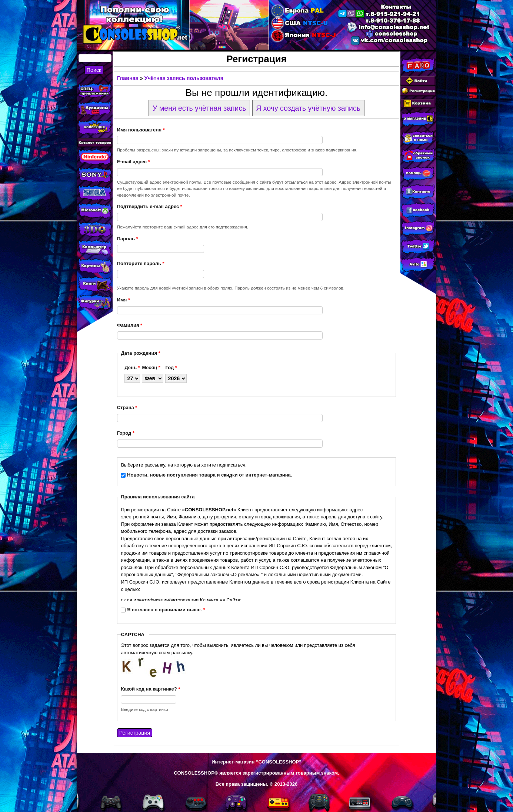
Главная (128, 78)
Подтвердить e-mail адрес (150, 206)
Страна (127, 407)
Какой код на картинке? (150, 689)
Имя (124, 300)
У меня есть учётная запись (199, 108)
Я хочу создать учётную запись (308, 108)
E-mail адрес (134, 162)
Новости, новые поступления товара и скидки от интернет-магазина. (209, 475)
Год (171, 367)
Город (126, 433)
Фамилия (130, 325)
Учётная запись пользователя (184, 78)
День (132, 367)
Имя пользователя (141, 130)
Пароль (128, 239)
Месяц (151, 367)
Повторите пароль (141, 263)
